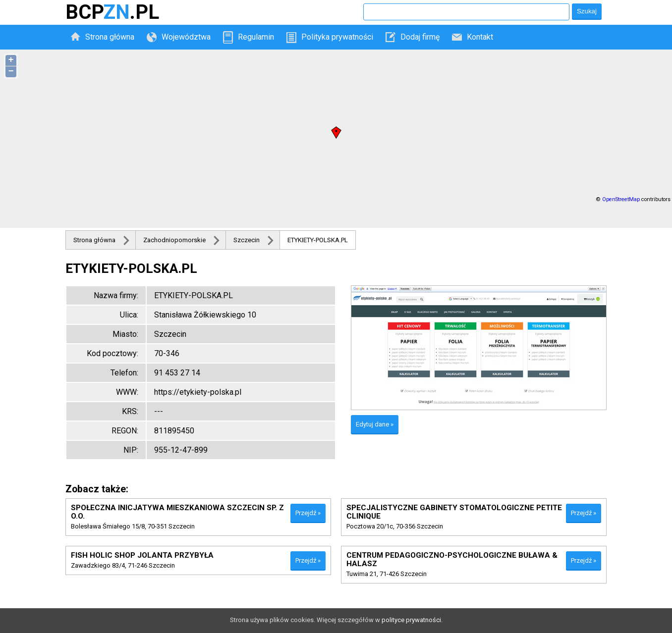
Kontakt (480, 37)
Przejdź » (308, 513)
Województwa (186, 37)
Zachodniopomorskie (174, 240)
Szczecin (247, 240)
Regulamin (256, 37)
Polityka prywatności (337, 37)
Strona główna (110, 37)
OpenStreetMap (621, 199)
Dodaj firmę (420, 37)
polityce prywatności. (412, 620)
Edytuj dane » (375, 424)
